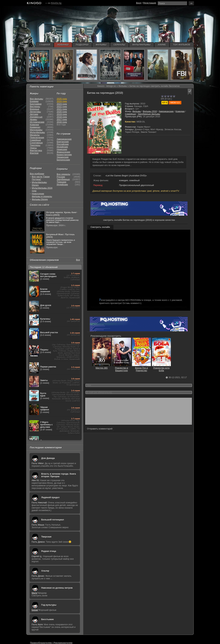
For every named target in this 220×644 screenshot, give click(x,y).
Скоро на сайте (40, 205)
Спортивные (36, 143)
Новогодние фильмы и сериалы (42, 195)
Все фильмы (37, 99)
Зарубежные (63, 179)
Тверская (46, 537)
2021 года (62, 109)
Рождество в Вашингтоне (122, 368)
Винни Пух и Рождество (141, 368)
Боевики (34, 101)
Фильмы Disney (40, 199)
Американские (166, 111)
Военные (35, 109)
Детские (34, 114)
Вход (139, 3)
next (190, 65)
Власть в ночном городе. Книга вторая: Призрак (59, 475)
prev (30, 65)
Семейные (130, 114)
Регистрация (150, 3)
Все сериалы (63, 174)
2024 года (62, 101)
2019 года (62, 114)
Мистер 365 (102, 367)
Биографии (36, 104)
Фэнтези (34, 153)
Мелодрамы (36, 130)
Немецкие (62, 149)
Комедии (180, 111)
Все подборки (37, 174)
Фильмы (137, 111)
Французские (63, 152)
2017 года (62, 119)
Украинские (63, 157)
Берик (35, 610)
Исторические (37, 122)
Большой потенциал (53, 520)
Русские (61, 177)
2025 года (62, 99)
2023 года (62, 104)
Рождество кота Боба (161, 368)
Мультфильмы (37, 132)
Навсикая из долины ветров (57, 588)
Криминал (35, 127)
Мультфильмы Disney (39, 184)
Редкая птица (49, 551)
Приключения (37, 137)
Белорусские (63, 160)
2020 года (62, 112)
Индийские (62, 147)
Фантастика (36, 150)
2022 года (62, 107)
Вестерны (35, 107)
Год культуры (49, 605)
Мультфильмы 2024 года (42, 189)
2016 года (62, 122)
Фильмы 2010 (150, 111)
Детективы (35, 112)
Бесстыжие (48, 619)
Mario (34, 593)
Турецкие (62, 182)
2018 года (62, 117)
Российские (63, 144)
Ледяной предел (50, 497)
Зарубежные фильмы (149, 114)
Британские (63, 142)
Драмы (34, 119)
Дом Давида (48, 458)
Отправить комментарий (100, 434)
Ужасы (33, 148)
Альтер (45, 571)
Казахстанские (64, 155)
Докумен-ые (36, 117)
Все (78, 260)
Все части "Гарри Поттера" (41, 178)
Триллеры (35, 145)
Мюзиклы (35, 135)
